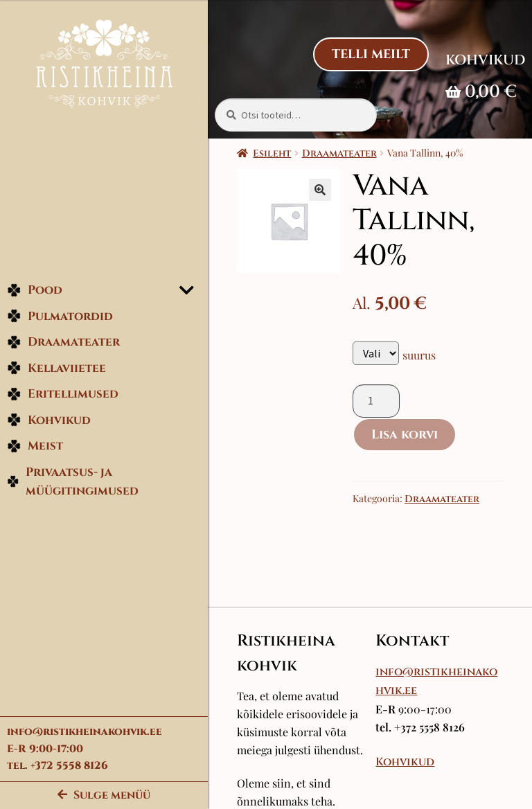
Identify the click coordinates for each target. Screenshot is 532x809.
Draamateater (63, 342)
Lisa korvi (405, 435)
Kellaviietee (56, 368)
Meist (35, 446)
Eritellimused (63, 394)
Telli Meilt (371, 54)
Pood (35, 290)
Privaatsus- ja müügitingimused (73, 482)
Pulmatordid (60, 316)
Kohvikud (49, 420)
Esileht (272, 153)
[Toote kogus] (376, 401)
